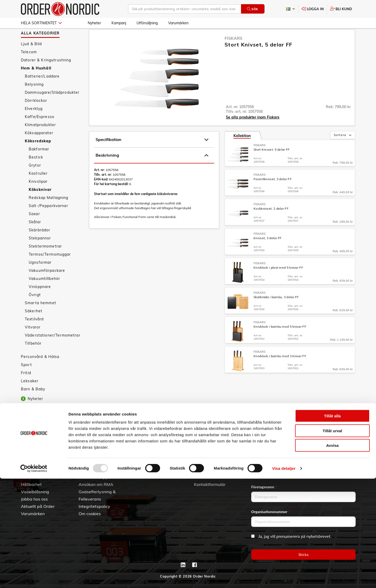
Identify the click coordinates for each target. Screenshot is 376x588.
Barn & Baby (33, 403)
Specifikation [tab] (152, 154)
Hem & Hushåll (36, 82)
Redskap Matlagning (49, 212)
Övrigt (35, 309)
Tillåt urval (333, 540)
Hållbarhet (31, 484)
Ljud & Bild (31, 58)
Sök (253, 9)
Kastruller (38, 187)
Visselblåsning (35, 492)
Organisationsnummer (271, 512)
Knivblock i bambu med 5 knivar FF (280, 341)
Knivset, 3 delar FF (268, 252)
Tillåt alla (332, 525)
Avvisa (332, 555)
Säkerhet (34, 325)
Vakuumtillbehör (44, 293)
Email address (263, 462)
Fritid (26, 387)
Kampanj (119, 23)
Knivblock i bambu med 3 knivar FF (280, 370)
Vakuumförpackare (47, 285)
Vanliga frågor (93, 470)
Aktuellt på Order (38, 506)
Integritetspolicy (94, 506)
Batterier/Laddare (42, 90)
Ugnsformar (40, 277)
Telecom (29, 66)
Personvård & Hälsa (40, 371)
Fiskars (233, 52)
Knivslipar (38, 196)
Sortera (343, 149)
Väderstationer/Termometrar (53, 349)
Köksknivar (40, 204)
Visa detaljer (284, 578)
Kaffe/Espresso (40, 131)
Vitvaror (33, 341)
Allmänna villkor (94, 462)
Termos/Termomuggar (50, 268)
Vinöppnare (40, 301)
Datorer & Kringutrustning (46, 74)
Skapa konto (148, 462)
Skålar (35, 236)
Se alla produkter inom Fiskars (253, 131)
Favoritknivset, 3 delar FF (273, 193)
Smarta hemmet (40, 317)
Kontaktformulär (210, 484)
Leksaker (30, 395)
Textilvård (34, 333)
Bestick (36, 171)
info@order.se (220, 470)
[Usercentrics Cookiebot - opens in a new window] (34, 578)
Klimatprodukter (40, 139)
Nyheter (94, 23)
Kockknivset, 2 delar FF (271, 223)
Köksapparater (39, 147)
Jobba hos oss (34, 499)
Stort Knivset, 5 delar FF (272, 164)
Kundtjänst (94, 454)
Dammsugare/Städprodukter (52, 107)
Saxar (34, 228)
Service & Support (96, 477)
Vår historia (32, 477)
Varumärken (178, 23)
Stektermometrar (45, 260)
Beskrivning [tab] (152, 169)
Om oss (28, 470)
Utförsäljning (147, 23)
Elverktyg (34, 123)
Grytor (35, 179)
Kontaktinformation (213, 477)
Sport (26, 379)
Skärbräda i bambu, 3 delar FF (276, 311)
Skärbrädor (39, 244)
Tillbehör (33, 357)
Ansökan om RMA (96, 484)
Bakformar (39, 163)
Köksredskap (38, 155)
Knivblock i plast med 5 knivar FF (278, 282)
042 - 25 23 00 (225, 462)
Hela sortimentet (41, 23)
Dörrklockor (36, 115)
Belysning (34, 98)
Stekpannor (40, 252)
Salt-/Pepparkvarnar (48, 220)
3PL (25, 462)
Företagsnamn (264, 487)
